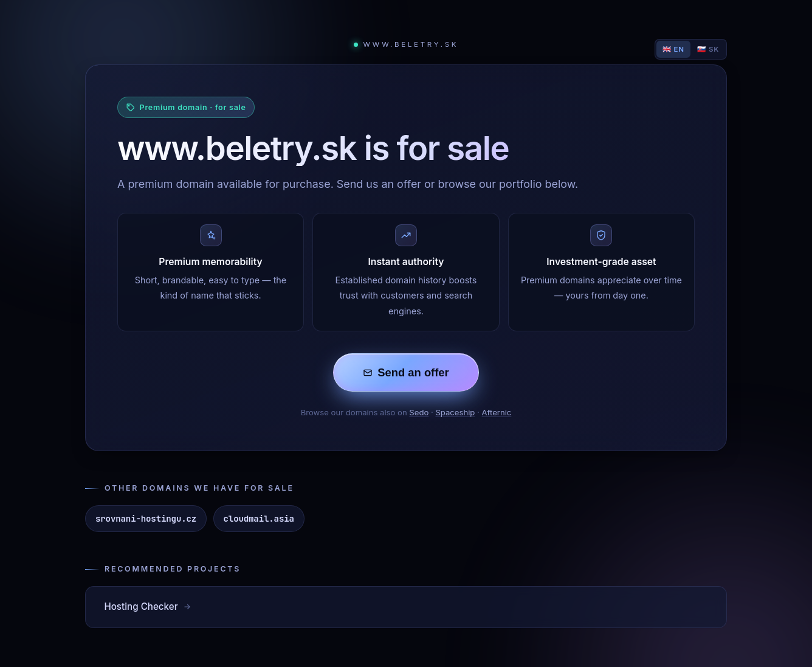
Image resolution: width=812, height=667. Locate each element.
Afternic (497, 412)
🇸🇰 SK (708, 49)
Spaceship (455, 412)
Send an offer (406, 372)
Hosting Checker (148, 607)
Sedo (419, 412)
